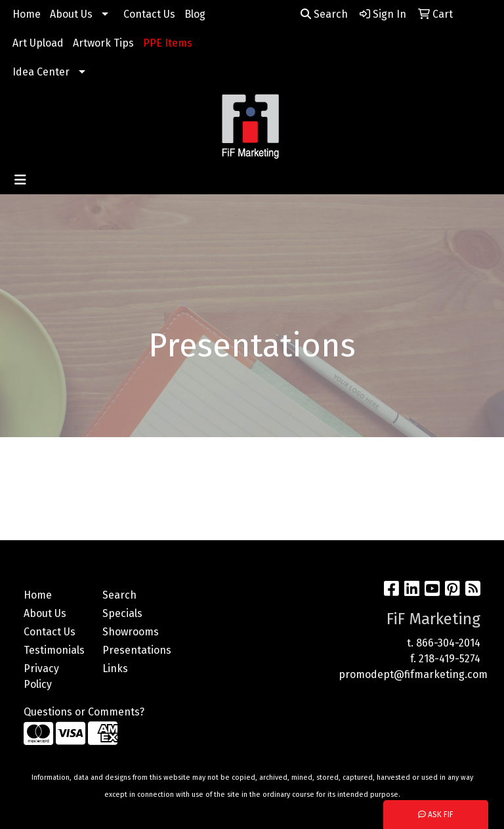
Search (324, 14)
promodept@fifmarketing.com (413, 674)
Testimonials (54, 650)
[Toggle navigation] (20, 180)
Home (27, 14)
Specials (122, 613)
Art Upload (38, 43)
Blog (195, 14)
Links (115, 669)
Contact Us (149, 14)
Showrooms (131, 632)
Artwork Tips (103, 43)
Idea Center (41, 72)
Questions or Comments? (84, 712)
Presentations (134, 650)
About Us (71, 14)
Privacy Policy (41, 676)
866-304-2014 (448, 643)
